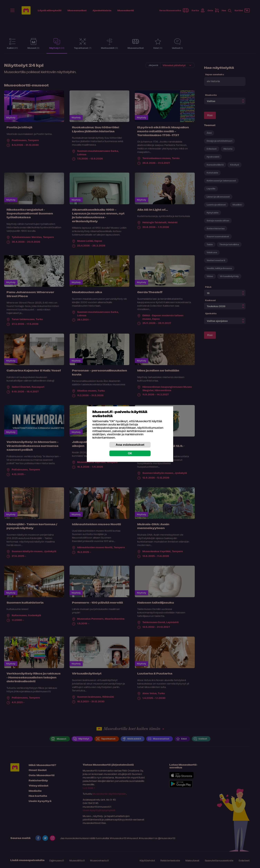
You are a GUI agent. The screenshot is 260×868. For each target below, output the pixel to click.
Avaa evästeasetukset (130, 445)
